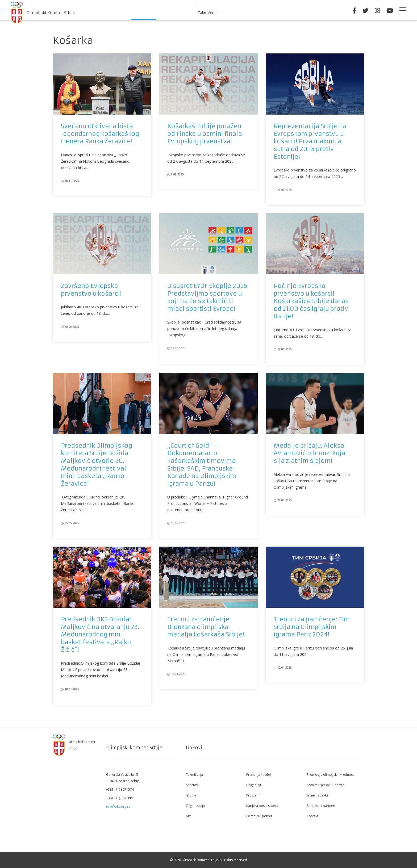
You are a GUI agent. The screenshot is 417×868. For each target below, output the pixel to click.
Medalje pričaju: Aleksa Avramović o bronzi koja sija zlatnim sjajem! (309, 453)
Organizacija (195, 806)
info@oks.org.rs (118, 806)
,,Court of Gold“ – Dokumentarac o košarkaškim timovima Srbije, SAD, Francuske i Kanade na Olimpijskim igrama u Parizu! (202, 465)
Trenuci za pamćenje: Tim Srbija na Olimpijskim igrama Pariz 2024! (312, 627)
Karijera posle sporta (262, 806)
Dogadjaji (254, 785)
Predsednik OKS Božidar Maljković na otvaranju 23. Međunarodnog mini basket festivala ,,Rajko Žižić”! (100, 634)
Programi (253, 795)
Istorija (191, 795)
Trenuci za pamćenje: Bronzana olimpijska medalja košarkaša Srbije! (206, 627)
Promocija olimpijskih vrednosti (331, 775)
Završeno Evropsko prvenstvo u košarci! (91, 290)
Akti (189, 816)
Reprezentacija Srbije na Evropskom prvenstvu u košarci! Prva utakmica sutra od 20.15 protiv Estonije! (310, 141)
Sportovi (192, 785)
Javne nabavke (318, 795)
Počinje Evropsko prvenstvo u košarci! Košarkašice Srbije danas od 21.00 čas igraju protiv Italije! (311, 301)
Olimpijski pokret (259, 816)
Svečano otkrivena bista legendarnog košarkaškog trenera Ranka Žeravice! (100, 134)
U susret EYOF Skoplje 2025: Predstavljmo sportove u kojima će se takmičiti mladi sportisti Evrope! (208, 297)
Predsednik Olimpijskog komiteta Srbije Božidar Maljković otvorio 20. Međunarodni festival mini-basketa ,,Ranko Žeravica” (97, 465)
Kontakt (313, 816)
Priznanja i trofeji (259, 775)
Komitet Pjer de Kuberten (326, 785)
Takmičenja (208, 13)
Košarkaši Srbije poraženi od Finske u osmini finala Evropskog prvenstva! (205, 134)
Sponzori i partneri (321, 806)
